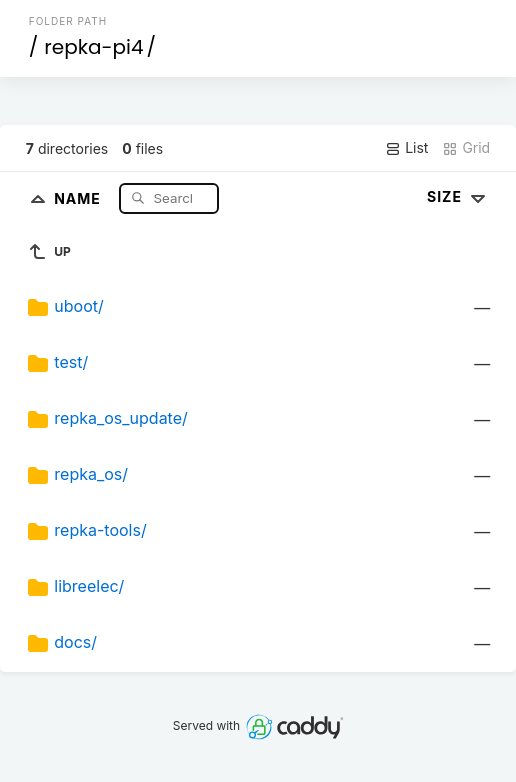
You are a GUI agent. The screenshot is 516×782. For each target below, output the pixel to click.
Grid (466, 148)
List (406, 148)
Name (79, 197)
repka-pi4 (93, 47)
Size (458, 196)
